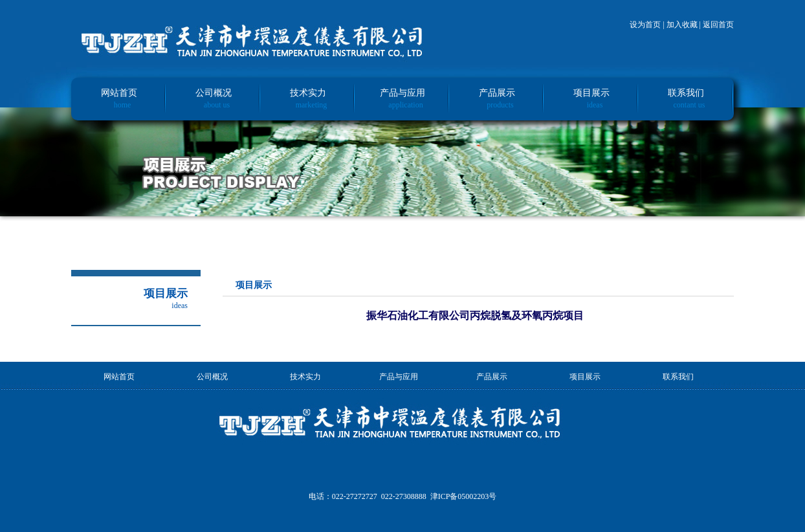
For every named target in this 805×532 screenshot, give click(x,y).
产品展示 (497, 93)
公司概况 (214, 93)
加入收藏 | (685, 25)
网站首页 (119, 93)
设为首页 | (648, 25)
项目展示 (591, 93)
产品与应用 (402, 93)
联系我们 (686, 93)
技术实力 (308, 93)
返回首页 (718, 25)
